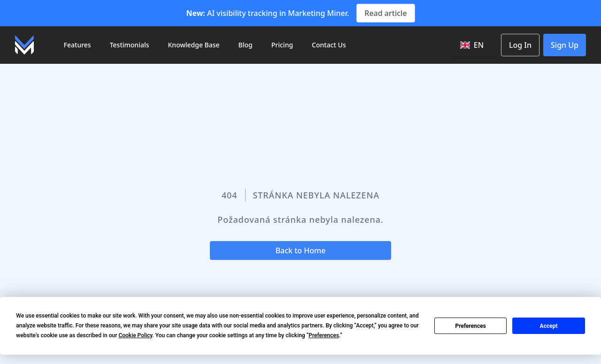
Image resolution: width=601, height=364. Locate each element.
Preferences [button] (324, 335)
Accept (549, 326)
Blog (246, 45)
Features (77, 45)
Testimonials (130, 45)
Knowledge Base (194, 45)
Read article (385, 13)
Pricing (282, 45)
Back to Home (301, 250)
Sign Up (565, 45)
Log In (520, 45)
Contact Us (329, 45)
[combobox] (473, 45)
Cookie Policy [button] (135, 335)
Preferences (470, 326)
